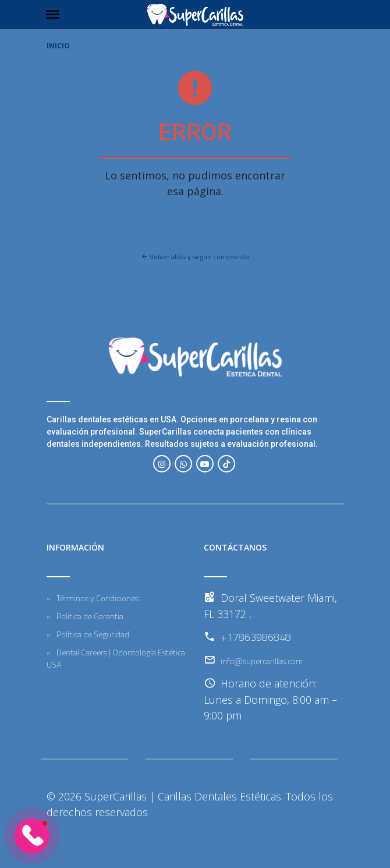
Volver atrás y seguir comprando (195, 257)
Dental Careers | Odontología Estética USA (116, 658)
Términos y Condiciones (97, 598)
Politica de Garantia (90, 616)
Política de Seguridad (93, 634)
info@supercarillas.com (262, 661)
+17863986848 (256, 637)
